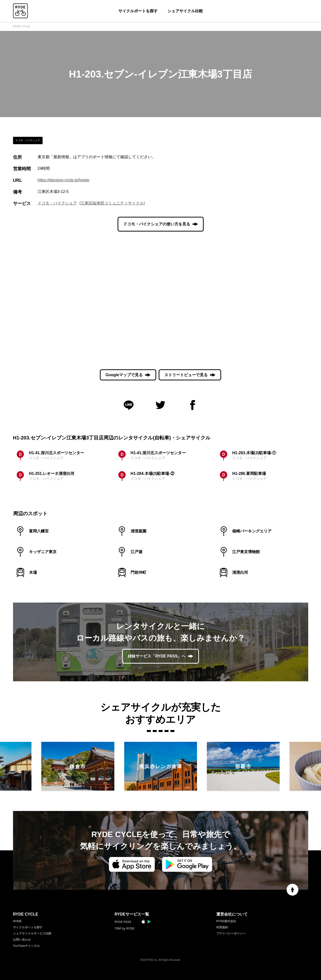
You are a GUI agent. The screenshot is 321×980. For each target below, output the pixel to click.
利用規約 (222, 927)
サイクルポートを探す (138, 11)
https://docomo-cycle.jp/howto (64, 180)
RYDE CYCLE (22, 26)
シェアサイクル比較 (185, 11)
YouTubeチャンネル (27, 946)
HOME (17, 921)
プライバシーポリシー (231, 933)
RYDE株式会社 (226, 921)
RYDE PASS (123, 922)
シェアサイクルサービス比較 (32, 933)
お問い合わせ (22, 940)
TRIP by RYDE (125, 929)
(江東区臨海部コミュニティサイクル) (112, 203)
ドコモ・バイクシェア (57, 203)
